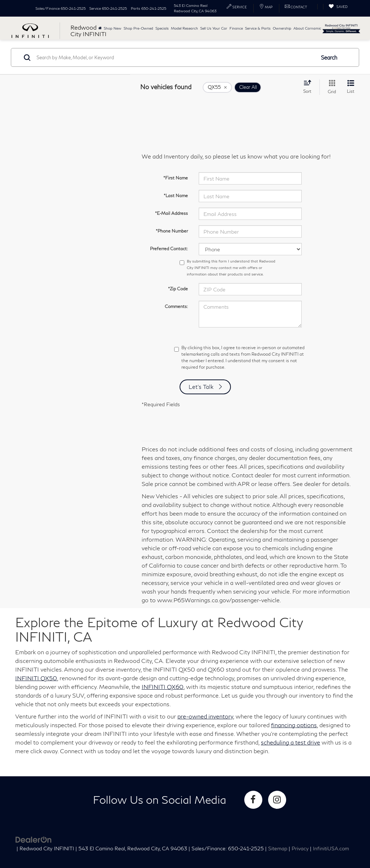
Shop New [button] (113, 28)
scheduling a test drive (291, 742)
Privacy (300, 849)
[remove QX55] (217, 87)
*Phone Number (172, 231)
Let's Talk (201, 387)
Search (329, 57)
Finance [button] (236, 28)
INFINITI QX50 (36, 678)
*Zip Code (178, 289)
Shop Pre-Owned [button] (138, 28)
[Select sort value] (309, 87)
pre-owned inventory (205, 716)
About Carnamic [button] (307, 28)
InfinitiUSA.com (331, 849)
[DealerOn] (34, 839)
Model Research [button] (184, 28)
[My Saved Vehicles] (338, 7)
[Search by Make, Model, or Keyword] (175, 57)
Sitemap (278, 849)
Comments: (176, 306)
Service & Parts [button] (258, 28)
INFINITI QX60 (163, 687)
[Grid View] (330, 87)
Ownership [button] (282, 28)
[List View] (351, 87)
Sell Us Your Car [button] (214, 28)
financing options (294, 725)
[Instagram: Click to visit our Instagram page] (277, 800)
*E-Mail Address (171, 213)
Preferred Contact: (169, 249)
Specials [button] (162, 28)
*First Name (176, 178)
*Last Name (176, 196)
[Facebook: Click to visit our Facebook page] (253, 800)
